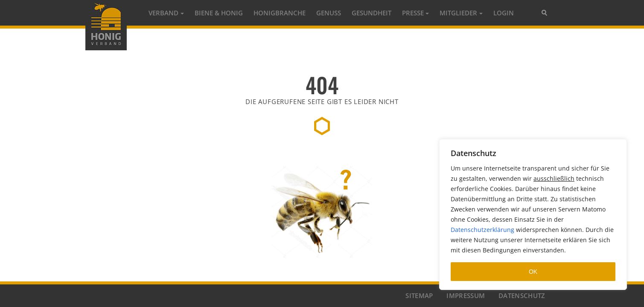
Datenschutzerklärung (482, 230)
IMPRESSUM (466, 295)
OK (533, 272)
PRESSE (413, 13)
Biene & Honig (219, 13)
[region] (533, 214)
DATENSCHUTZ (522, 295)
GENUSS (329, 13)
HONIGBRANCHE (280, 13)
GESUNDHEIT (372, 13)
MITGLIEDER (458, 13)
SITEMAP (419, 295)
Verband (163, 13)
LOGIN (504, 13)
